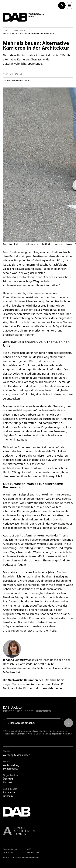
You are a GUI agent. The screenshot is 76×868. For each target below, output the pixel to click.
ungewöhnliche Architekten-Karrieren (48, 503)
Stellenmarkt (10, 769)
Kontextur (39, 536)
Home (6, 31)
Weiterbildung (11, 765)
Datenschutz (33, 852)
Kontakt (7, 782)
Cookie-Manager (11, 849)
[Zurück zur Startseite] (23, 17)
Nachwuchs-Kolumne (13, 80)
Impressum (8, 852)
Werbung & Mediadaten (17, 755)
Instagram (9, 792)
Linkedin (8, 796)
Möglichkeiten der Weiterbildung (31, 552)
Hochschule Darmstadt (17, 664)
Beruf (28, 80)
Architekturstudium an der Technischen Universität (35, 668)
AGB (29, 849)
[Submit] (69, 723)
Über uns (8, 779)
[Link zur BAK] (38, 831)
